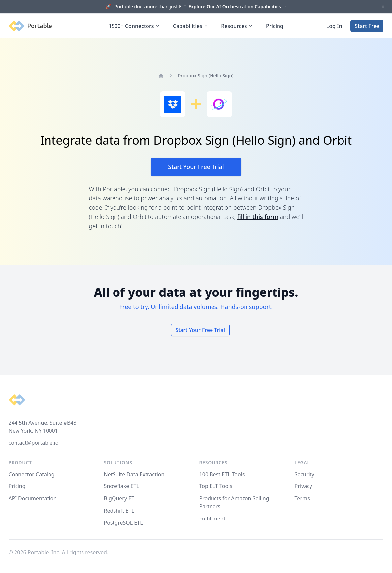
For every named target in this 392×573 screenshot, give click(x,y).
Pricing (275, 26)
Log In (334, 26)
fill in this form (258, 217)
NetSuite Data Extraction (134, 474)
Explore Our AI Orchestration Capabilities (238, 6)
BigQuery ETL (121, 498)
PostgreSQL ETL (123, 523)
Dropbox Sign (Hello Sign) (206, 75)
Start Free (367, 26)
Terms (302, 498)
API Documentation (33, 498)
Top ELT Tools (216, 486)
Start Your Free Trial (196, 167)
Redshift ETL (119, 511)
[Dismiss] (383, 7)
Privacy (303, 486)
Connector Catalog (32, 474)
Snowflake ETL (122, 486)
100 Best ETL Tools (222, 474)
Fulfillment (212, 519)
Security (305, 474)
